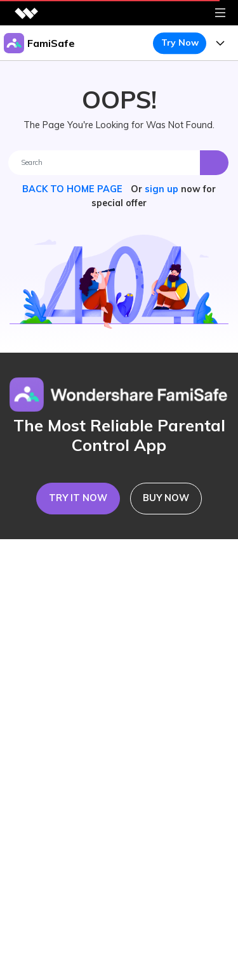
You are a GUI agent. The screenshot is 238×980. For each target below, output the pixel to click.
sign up (162, 189)
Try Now (180, 42)
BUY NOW (166, 498)
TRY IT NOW (78, 498)
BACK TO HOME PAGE (74, 189)
